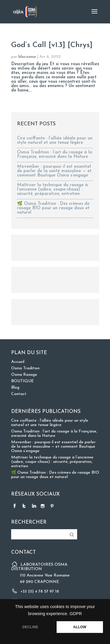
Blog (15, 388)
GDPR (76, 614)
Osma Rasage (24, 375)
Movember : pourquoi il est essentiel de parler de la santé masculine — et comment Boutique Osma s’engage (54, 171)
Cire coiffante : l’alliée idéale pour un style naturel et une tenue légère (55, 141)
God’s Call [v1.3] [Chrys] (52, 45)
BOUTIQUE (22, 381)
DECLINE (30, 627)
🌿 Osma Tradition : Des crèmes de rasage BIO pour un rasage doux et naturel (53, 208)
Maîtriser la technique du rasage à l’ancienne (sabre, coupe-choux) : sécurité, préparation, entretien (52, 189)
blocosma (27, 57)
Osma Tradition (25, 368)
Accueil (18, 362)
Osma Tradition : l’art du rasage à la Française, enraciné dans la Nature (55, 155)
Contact (19, 394)
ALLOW (80, 627)
